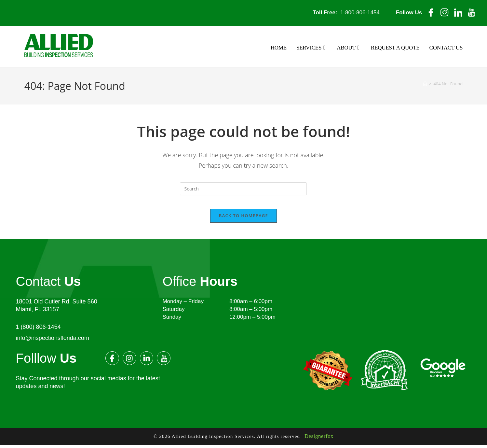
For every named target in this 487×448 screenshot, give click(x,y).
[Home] (425, 83)
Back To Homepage (243, 221)
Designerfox (319, 441)
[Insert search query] (243, 188)
